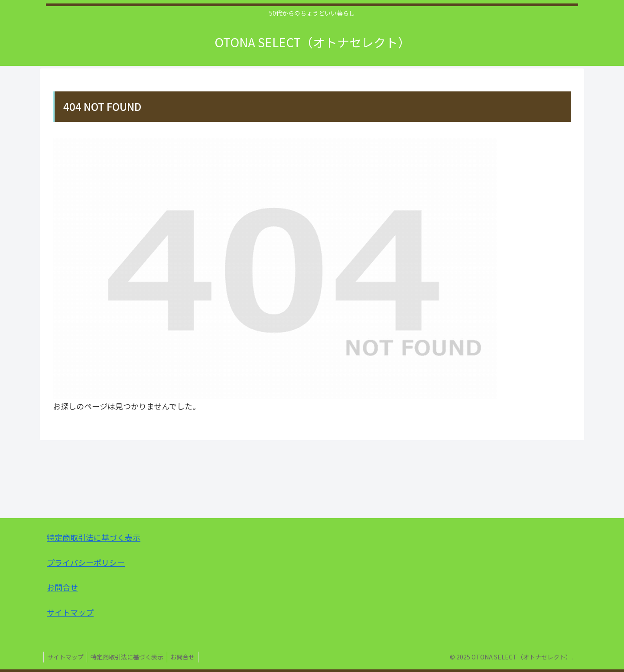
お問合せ (62, 587)
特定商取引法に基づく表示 (94, 537)
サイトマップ (70, 612)
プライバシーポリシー (86, 562)
